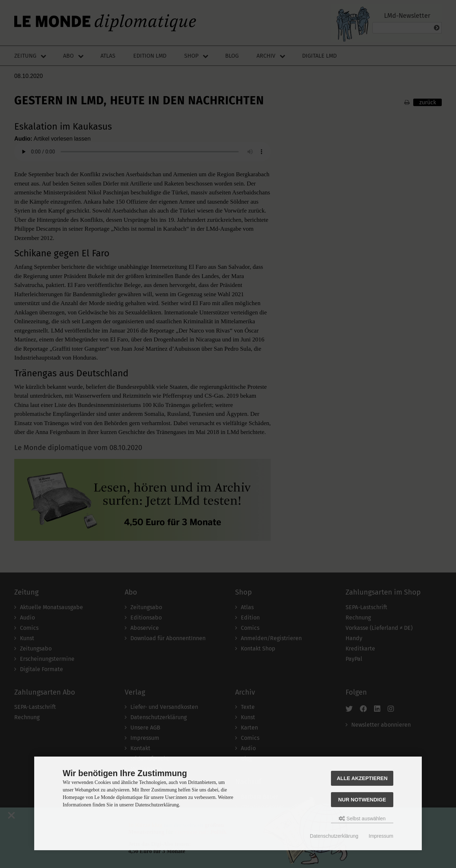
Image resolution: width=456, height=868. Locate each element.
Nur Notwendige (362, 800)
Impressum (381, 836)
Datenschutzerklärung (334, 836)
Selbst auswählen (362, 819)
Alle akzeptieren (362, 778)
